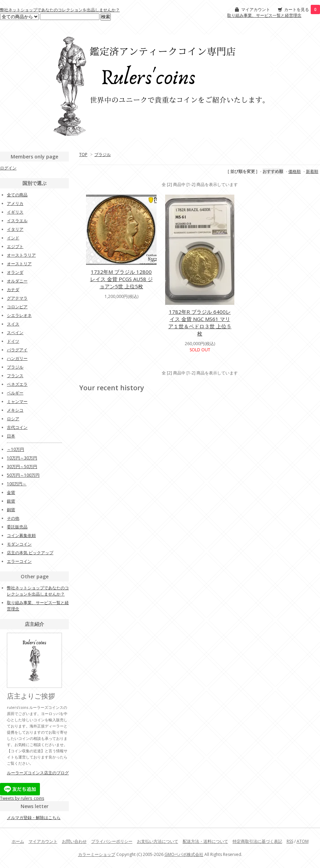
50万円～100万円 (23, 475)
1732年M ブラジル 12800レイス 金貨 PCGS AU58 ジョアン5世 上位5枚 (121, 279)
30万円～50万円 (22, 467)
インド (13, 238)
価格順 (295, 171)
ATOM (303, 841)
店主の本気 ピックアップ (30, 553)
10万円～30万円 (22, 458)
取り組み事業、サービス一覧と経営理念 (264, 15)
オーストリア (19, 264)
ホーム (18, 841)
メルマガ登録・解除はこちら (34, 818)
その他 (13, 518)
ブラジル (103, 154)
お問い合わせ (74, 841)
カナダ (13, 290)
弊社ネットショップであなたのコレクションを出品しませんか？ (60, 10)
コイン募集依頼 (21, 535)
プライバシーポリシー (112, 841)
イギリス (15, 212)
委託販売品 (17, 527)
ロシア (13, 419)
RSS (290, 841)
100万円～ (17, 484)
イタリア (15, 229)
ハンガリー (17, 358)
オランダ (15, 272)
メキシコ (15, 410)
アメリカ (15, 203)
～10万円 (15, 449)
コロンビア (17, 307)
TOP (83, 154)
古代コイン (17, 427)
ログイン (8, 168)
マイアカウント (256, 9)
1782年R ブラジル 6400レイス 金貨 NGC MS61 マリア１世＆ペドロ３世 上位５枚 (200, 323)
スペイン (15, 333)
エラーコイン (19, 561)
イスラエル (17, 221)
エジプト (15, 246)
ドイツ (13, 341)
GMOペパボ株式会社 (184, 854)
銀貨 (11, 501)
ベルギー (15, 393)
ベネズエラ (17, 384)
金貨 (11, 492)
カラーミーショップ (97, 854)
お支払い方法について (158, 841)
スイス (13, 324)
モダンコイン (19, 544)
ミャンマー (17, 401)
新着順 (312, 171)
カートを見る (302, 9)
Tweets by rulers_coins (22, 798)
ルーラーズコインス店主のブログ (38, 773)
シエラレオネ (19, 315)
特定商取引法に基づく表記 (257, 841)
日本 (11, 436)
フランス (15, 376)
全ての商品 (17, 195)
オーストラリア (21, 255)
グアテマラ (17, 298)
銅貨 (11, 510)
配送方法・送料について (205, 841)
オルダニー (17, 281)
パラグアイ (17, 350)
